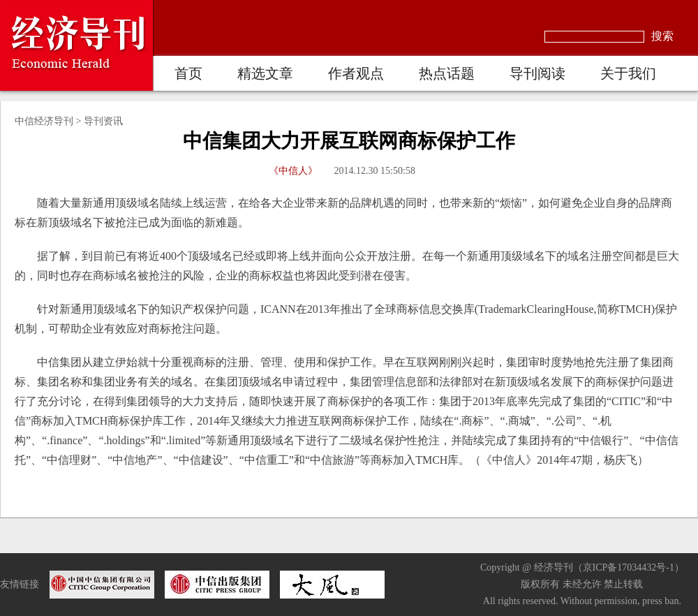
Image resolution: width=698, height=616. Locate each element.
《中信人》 (293, 171)
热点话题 (447, 73)
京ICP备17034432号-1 (629, 567)
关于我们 (628, 73)
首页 (188, 73)
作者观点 (356, 73)
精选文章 (265, 73)
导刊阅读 (537, 73)
